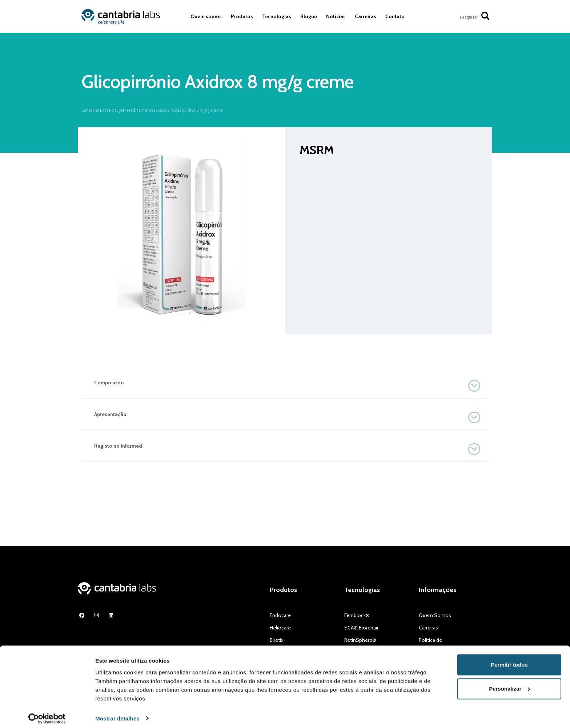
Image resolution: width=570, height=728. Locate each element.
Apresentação (110, 414)
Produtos (242, 16)
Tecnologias (277, 16)
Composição (109, 383)
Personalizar (509, 684)
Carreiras (366, 16)
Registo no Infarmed (118, 446)
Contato (395, 16)
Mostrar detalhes (117, 714)
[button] (285, 383)
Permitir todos (509, 660)
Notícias (336, 16)
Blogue (309, 16)
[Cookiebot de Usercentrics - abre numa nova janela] (47, 714)
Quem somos (206, 16)
